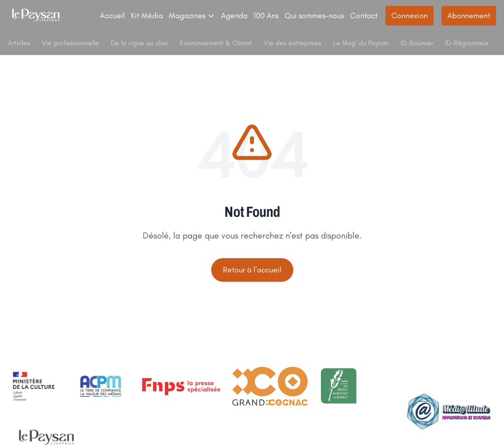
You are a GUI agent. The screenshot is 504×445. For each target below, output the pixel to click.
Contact (364, 15)
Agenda (234, 15)
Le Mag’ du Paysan (361, 43)
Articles (19, 43)
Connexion (409, 15)
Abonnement (469, 15)
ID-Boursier (417, 43)
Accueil (112, 15)
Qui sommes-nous (314, 15)
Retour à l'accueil (252, 270)
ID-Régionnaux (467, 43)
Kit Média (147, 15)
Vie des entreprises (293, 43)
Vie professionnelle (70, 43)
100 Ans (266, 15)
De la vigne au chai (139, 43)
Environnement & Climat (216, 43)
